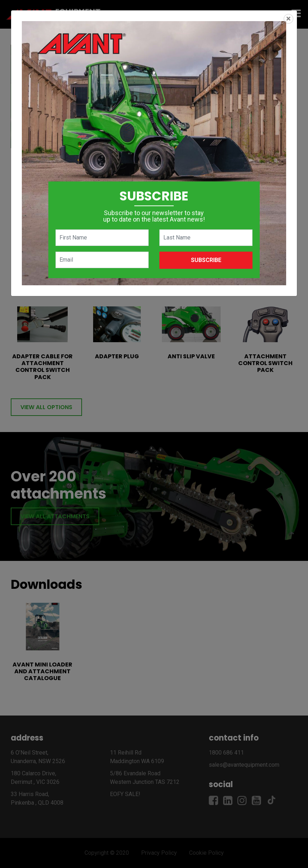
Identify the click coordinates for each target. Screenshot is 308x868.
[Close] (288, 19)
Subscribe (206, 260)
